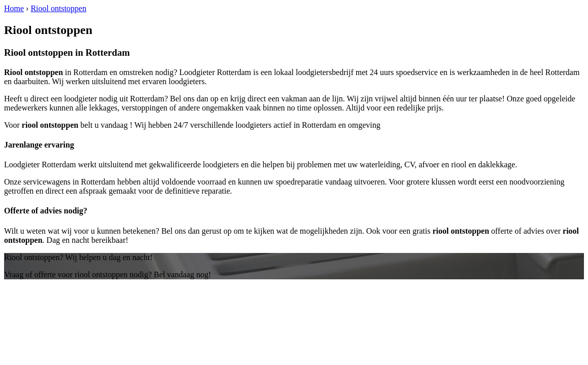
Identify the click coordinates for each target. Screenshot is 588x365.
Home (14, 8)
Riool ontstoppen (58, 8)
